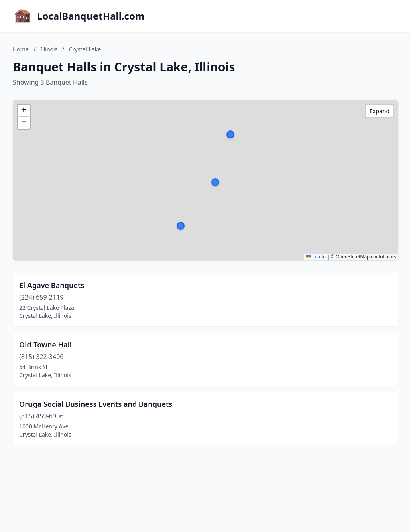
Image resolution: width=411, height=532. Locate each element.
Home (21, 49)
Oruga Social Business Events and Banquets (96, 404)
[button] (215, 182)
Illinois (49, 49)
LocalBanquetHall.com (91, 16)
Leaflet (316, 257)
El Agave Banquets (52, 285)
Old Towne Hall (46, 345)
